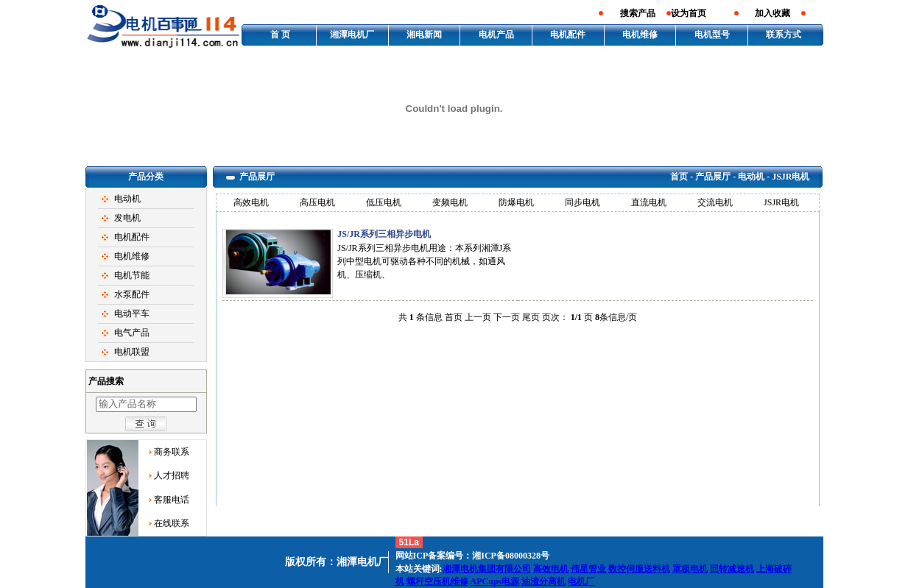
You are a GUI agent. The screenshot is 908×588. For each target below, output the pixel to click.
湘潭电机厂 (352, 35)
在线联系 (172, 523)
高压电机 (317, 202)
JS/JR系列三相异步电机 (384, 234)
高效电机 (251, 202)
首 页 (280, 35)
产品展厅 (713, 177)
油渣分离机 (543, 581)
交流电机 (715, 202)
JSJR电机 (781, 202)
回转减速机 (732, 569)
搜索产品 (638, 13)
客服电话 (172, 500)
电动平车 (132, 314)
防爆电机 (516, 202)
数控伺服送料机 (639, 569)
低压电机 (384, 202)
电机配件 (568, 35)
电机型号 (712, 35)
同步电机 (583, 202)
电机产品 (496, 35)
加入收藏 (772, 13)
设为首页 (689, 13)
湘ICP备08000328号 (511, 556)
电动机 (127, 199)
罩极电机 (690, 569)
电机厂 (581, 581)
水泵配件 (132, 294)
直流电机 (649, 202)
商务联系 (172, 452)
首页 (679, 177)
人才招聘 (172, 475)
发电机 (127, 218)
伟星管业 (588, 569)
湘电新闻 (424, 35)
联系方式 (784, 35)
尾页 (531, 317)
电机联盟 (132, 352)
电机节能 (132, 275)
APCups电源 (495, 581)
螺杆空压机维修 (437, 581)
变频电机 (450, 202)
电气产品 (132, 333)
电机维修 (640, 35)
